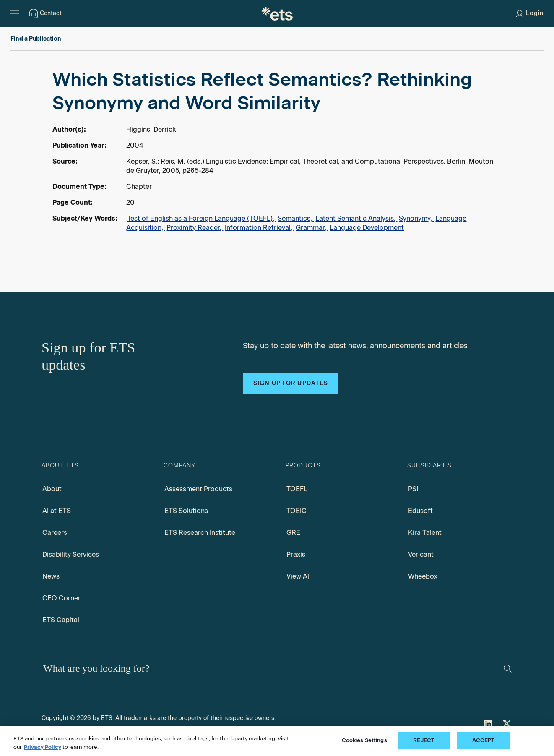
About (52, 489)
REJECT (424, 740)
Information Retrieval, (259, 228)
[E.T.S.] (277, 13)
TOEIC (297, 511)
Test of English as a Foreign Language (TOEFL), (202, 218)
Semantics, (296, 218)
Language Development (367, 228)
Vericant (421, 554)
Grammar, (312, 228)
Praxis (296, 554)
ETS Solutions (186, 511)
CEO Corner (61, 598)
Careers (55, 533)
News (51, 576)
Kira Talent (425, 533)
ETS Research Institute (200, 533)
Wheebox (423, 576)
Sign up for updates (291, 383)
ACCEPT (484, 740)
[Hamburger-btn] (15, 13)
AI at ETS (57, 511)
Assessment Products (198, 489)
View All (299, 576)
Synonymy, (416, 218)
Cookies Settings (364, 740)
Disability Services (71, 554)
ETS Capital (61, 620)
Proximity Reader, (195, 228)
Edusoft (420, 511)
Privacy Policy (43, 747)
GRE (293, 533)
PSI (413, 489)
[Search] (508, 669)
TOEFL (297, 489)
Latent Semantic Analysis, (356, 218)
